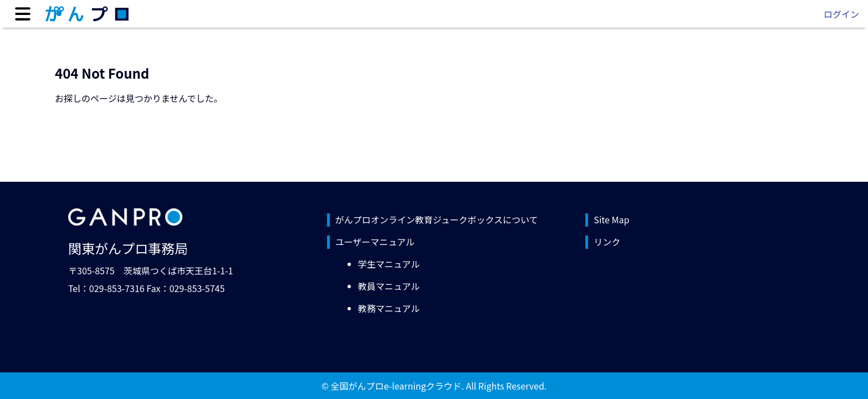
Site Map (611, 219)
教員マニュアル (389, 286)
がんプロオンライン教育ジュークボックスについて (437, 219)
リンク (607, 242)
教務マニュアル (389, 308)
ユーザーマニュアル (375, 242)
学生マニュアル (389, 264)
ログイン (841, 14)
